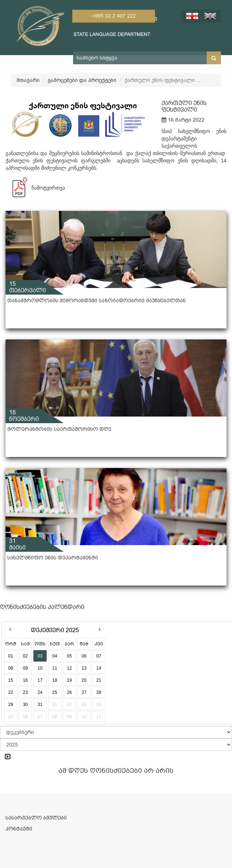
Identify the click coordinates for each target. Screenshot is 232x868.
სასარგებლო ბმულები (36, 818)
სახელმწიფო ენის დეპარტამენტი (53, 558)
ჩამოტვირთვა (35, 188)
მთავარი (28, 80)
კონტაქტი (19, 829)
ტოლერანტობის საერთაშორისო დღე (59, 429)
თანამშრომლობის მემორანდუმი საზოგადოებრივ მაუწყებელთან (97, 300)
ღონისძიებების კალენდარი (42, 607)
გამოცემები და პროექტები (82, 80)
